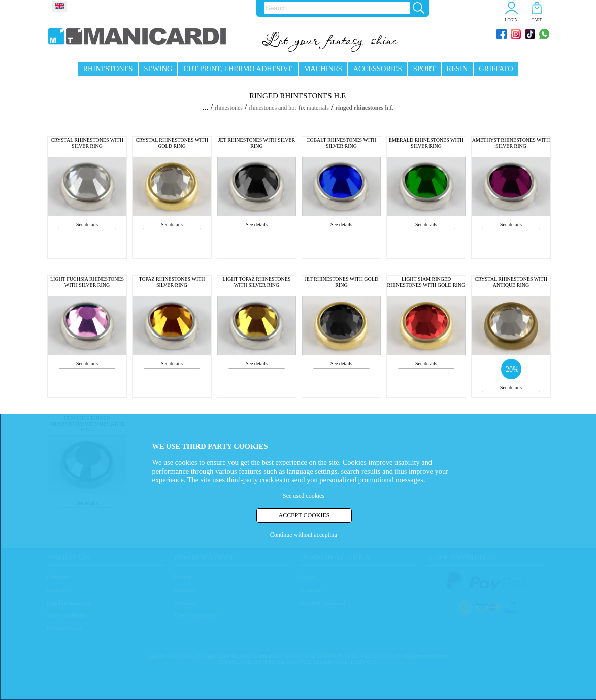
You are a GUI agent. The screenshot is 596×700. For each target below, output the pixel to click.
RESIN (457, 69)
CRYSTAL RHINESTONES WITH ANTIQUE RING (511, 282)
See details (87, 225)
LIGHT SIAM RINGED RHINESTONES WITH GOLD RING (426, 282)
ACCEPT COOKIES (304, 515)
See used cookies (304, 496)
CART (537, 20)
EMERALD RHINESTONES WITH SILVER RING (426, 143)
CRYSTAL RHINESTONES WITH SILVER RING (87, 143)
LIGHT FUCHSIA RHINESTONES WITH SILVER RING (87, 282)
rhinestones (229, 108)
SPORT (424, 69)
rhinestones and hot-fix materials (289, 108)
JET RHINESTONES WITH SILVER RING (257, 143)
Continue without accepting (304, 535)
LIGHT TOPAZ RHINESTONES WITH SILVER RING (257, 282)
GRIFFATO (496, 69)
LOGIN (511, 20)
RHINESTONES (108, 69)
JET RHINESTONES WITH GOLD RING (341, 282)
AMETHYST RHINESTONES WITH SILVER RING (511, 143)
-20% (511, 369)
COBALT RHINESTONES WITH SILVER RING (342, 143)
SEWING (158, 69)
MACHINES (323, 69)
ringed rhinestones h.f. (364, 108)
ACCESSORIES (378, 69)
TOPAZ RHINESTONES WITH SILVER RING (172, 282)
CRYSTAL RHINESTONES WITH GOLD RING (172, 143)
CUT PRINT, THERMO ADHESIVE (238, 69)
